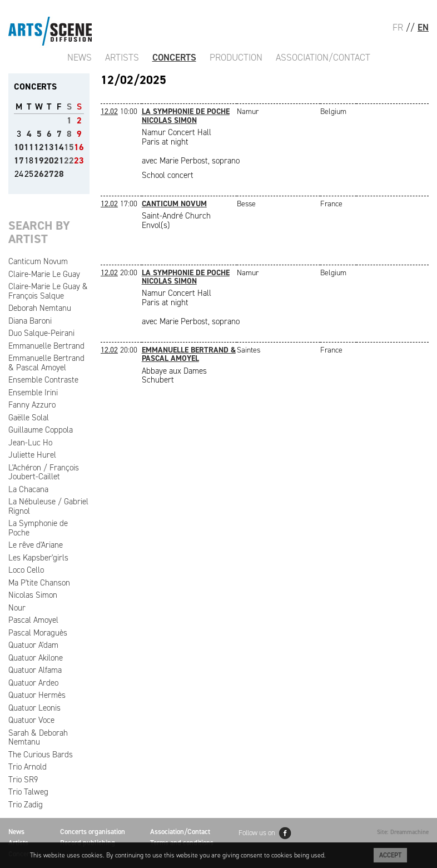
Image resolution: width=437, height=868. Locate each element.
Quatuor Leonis (34, 708)
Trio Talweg (28, 792)
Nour (17, 608)
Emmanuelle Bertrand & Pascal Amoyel (46, 363)
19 (39, 160)
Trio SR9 (23, 780)
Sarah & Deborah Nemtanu (38, 738)
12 (39, 147)
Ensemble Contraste (43, 380)
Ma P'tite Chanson (39, 583)
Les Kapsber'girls (38, 558)
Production (236, 57)
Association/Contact (323, 57)
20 (49, 160)
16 (79, 147)
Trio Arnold (28, 767)
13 (49, 147)
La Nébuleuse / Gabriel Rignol (48, 506)
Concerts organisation (93, 832)
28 (59, 174)
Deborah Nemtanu (40, 308)
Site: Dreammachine (403, 832)
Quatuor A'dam (33, 645)
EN (423, 27)
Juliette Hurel (32, 455)
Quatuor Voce (31, 720)
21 (59, 160)
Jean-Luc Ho (30, 443)
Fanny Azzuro (32, 405)
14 (59, 147)
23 (79, 160)
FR (398, 27)
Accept (390, 855)
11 (29, 147)
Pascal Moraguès (38, 633)
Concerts (174, 57)
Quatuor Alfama (35, 670)
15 (69, 147)
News (80, 57)
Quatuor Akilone (36, 658)
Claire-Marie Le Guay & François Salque (48, 291)
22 (69, 160)
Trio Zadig (26, 805)
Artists (122, 57)
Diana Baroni (30, 321)
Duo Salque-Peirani (41, 333)
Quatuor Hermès (37, 695)
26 (39, 174)
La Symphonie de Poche (38, 528)
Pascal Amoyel (33, 620)
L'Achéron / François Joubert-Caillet (44, 472)
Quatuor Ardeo (33, 683)
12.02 (109, 111)
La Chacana (28, 489)
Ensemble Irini (33, 393)
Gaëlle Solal (29, 418)
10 (19, 147)
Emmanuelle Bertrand (46, 346)
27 (49, 174)
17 (19, 160)
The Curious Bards (41, 755)
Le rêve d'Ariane (36, 545)
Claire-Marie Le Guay (44, 274)
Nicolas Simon (33, 595)
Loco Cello (26, 570)
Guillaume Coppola (41, 430)
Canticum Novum (38, 261)
